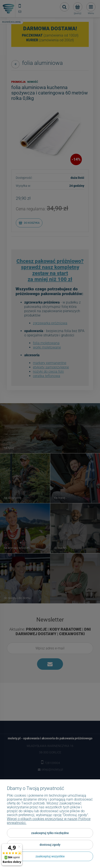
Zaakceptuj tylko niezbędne (50, 833)
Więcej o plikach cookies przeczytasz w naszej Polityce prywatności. (49, 821)
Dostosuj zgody (50, 845)
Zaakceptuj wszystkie (50, 856)
